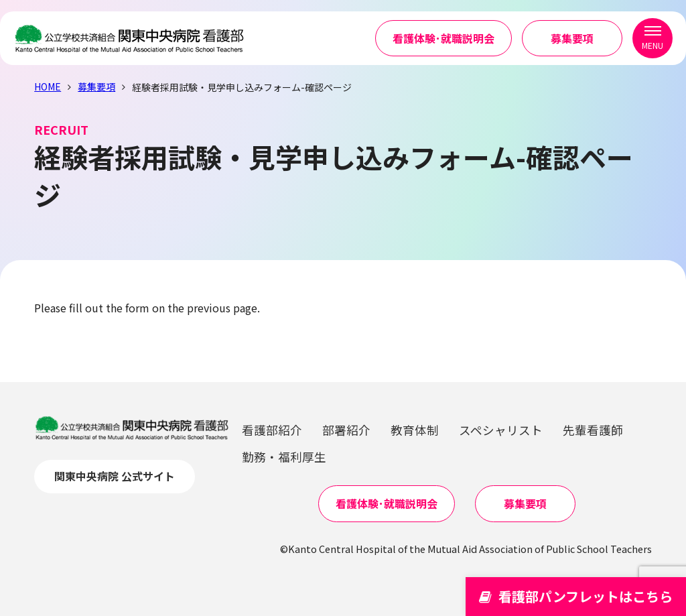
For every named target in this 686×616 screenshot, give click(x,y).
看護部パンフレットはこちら (576, 596)
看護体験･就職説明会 (443, 40)
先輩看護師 (593, 430)
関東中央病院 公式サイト (115, 476)
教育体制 (415, 430)
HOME (48, 86)
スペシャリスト (501, 430)
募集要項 (572, 40)
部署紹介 (346, 430)
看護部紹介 (272, 430)
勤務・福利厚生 (284, 457)
